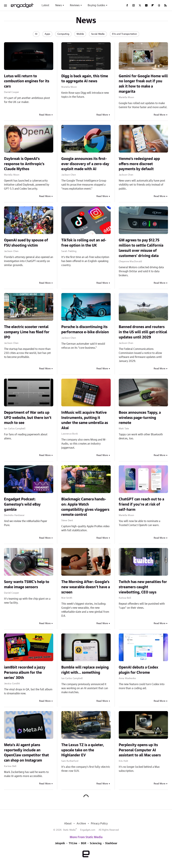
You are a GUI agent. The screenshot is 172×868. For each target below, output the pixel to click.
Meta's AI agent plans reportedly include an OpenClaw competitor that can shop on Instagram (26, 753)
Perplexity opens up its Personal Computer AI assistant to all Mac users (140, 750)
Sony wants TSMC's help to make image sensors (27, 584)
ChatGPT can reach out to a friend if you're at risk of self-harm (141, 504)
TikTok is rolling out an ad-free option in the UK (84, 243)
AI (36, 34)
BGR (84, 843)
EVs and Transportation (124, 34)
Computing (63, 34)
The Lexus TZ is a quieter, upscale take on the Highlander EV (83, 750)
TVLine (73, 843)
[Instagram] (134, 5)
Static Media (69, 830)
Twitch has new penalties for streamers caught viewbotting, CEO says (143, 587)
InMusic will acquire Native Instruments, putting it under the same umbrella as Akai (85, 420)
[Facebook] (127, 5)
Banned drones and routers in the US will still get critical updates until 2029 (143, 332)
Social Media (98, 34)
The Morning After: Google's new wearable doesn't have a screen (86, 587)
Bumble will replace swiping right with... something (85, 670)
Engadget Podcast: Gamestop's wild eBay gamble (22, 504)
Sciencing (96, 843)
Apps (47, 34)
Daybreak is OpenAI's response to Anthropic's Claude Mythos (24, 164)
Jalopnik (60, 843)
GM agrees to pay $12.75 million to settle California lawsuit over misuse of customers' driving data (141, 248)
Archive (81, 824)
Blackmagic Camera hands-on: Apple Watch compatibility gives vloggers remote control (85, 507)
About (68, 824)
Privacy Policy (99, 824)
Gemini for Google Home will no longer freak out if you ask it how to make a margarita (143, 84)
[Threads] (159, 5)
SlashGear (111, 843)
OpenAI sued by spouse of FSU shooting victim (26, 243)
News (59, 5)
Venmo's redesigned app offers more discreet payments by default (139, 164)
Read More (45, 115)
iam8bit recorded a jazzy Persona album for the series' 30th (25, 673)
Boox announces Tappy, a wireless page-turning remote (140, 418)
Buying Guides (96, 5)
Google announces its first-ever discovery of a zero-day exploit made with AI (85, 164)
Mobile (80, 34)
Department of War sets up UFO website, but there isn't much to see (28, 418)
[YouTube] (146, 5)
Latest (45, 5)
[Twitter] (140, 5)
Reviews (75, 5)
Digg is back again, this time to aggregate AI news (85, 79)
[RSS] (165, 5)
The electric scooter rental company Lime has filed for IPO (27, 332)
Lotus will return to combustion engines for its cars (27, 81)
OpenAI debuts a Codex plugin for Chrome (138, 670)
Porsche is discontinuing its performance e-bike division (85, 329)
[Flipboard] (153, 5)
